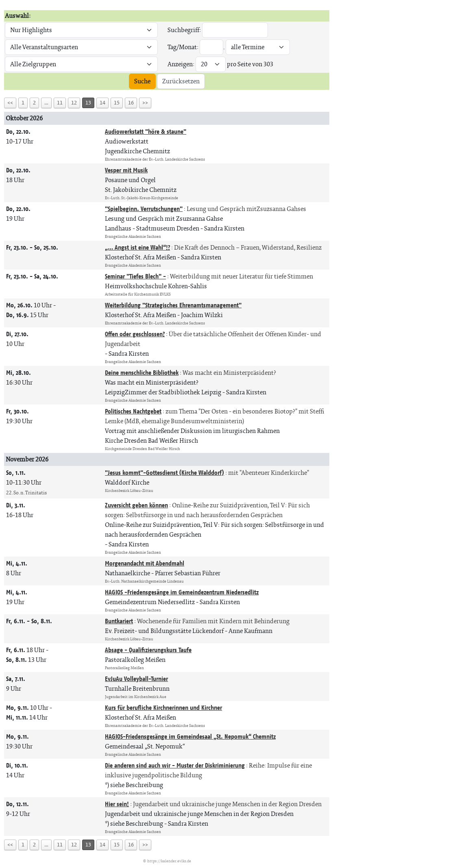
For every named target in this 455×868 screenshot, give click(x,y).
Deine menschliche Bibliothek (142, 373)
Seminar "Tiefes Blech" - (135, 276)
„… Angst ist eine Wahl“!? (137, 247)
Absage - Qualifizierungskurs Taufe (148, 650)
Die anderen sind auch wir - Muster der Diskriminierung (175, 765)
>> (145, 103)
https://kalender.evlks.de (169, 861)
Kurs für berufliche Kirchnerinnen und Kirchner (163, 708)
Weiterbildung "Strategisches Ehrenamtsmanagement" (173, 305)
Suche (142, 81)
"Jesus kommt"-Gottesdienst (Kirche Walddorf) (164, 473)
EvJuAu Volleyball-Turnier (136, 679)
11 (60, 103)
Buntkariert (119, 621)
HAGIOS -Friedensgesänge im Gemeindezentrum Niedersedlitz (182, 592)
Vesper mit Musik (126, 170)
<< (10, 103)
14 (102, 103)
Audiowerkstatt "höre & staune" (146, 132)
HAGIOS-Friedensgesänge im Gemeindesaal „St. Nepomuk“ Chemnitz (190, 736)
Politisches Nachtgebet (133, 411)
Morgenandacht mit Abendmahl (145, 563)
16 (131, 103)
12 (74, 103)
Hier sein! (117, 804)
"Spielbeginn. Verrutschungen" (144, 209)
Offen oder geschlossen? (135, 334)
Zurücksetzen (181, 81)
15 (117, 103)
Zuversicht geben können (136, 505)
